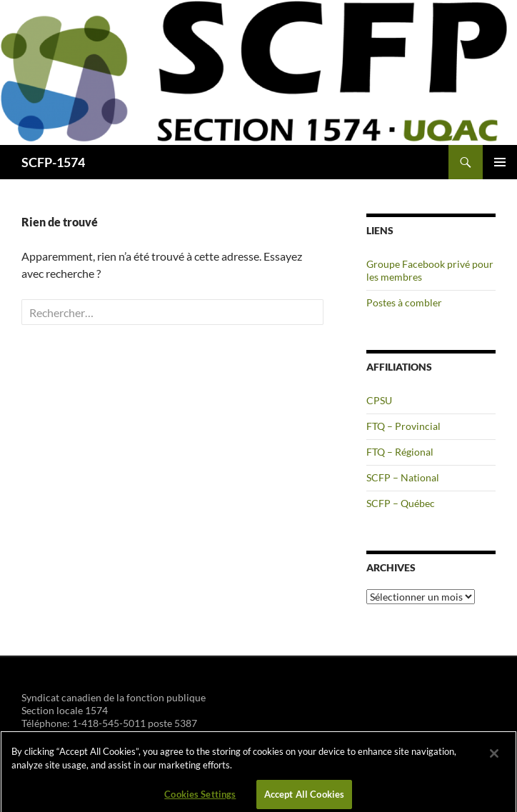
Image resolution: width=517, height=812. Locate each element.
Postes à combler (404, 302)
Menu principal (500, 162)
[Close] (494, 758)
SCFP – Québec (401, 503)
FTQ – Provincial (403, 426)
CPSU (379, 400)
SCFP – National (403, 477)
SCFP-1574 (53, 162)
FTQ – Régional (400, 452)
